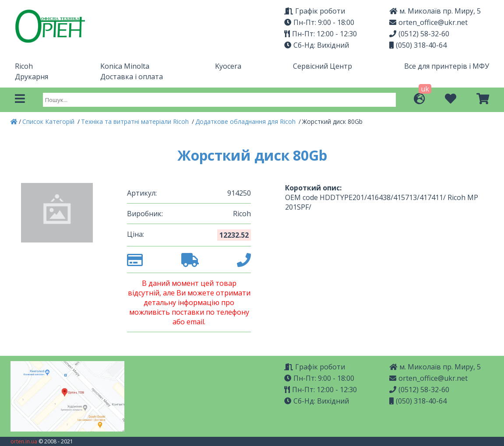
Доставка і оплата (132, 77)
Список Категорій (49, 121)
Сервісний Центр (322, 66)
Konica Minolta (125, 66)
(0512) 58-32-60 (419, 34)
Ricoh (24, 66)
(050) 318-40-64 (418, 45)
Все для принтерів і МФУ (447, 66)
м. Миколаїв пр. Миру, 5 (435, 11)
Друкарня (32, 77)
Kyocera (228, 66)
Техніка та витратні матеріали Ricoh (136, 121)
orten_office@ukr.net (428, 22)
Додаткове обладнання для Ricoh (246, 121)
